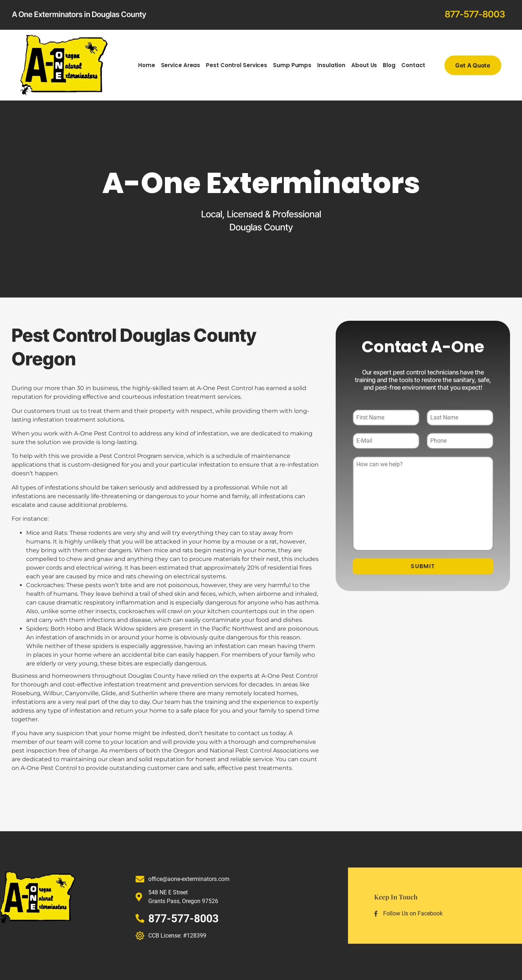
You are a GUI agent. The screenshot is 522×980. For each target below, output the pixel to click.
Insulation (331, 65)
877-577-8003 (475, 14)
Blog (389, 65)
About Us (364, 65)
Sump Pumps (292, 65)
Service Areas (181, 65)
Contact (413, 65)
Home (147, 65)
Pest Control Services (237, 65)
